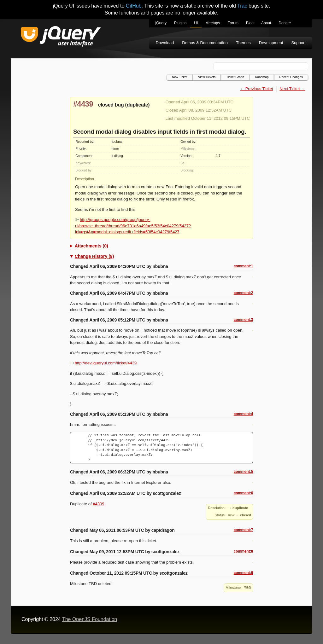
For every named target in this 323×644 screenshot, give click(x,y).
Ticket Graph (235, 77)
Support (298, 43)
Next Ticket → (292, 89)
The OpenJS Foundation (90, 619)
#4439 (83, 104)
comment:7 (243, 530)
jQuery (161, 23)
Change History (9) (94, 256)
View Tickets (207, 77)
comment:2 (243, 293)
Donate (285, 23)
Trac (242, 6)
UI (196, 23)
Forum (233, 23)
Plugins (180, 23)
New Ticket (180, 77)
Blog (250, 23)
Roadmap (262, 77)
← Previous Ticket (257, 89)
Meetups (213, 23)
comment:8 (243, 551)
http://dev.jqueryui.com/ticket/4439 (103, 363)
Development (271, 43)
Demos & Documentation (205, 43)
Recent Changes (291, 77)
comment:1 (243, 266)
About (266, 23)
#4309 (98, 504)
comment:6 (243, 493)
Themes (243, 43)
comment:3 (243, 320)
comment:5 (243, 472)
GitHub (134, 6)
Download (165, 43)
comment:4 (243, 414)
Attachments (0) (91, 246)
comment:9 (243, 573)
